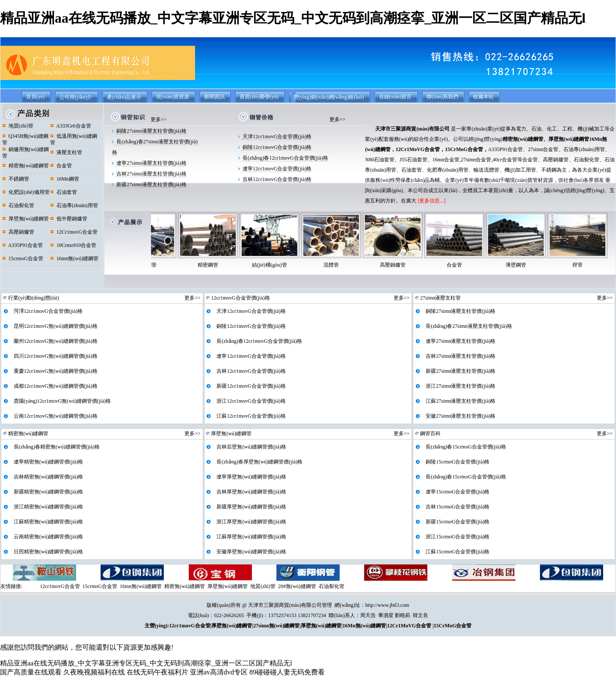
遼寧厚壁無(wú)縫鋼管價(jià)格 (251, 477)
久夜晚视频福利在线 (94, 672)
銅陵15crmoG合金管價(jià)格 (457, 462)
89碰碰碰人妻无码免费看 (287, 672)
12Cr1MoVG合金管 (418, 149)
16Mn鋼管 (65, 179)
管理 (327, 605)
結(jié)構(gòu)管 (285, 265)
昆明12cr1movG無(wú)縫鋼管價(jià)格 (55, 326)
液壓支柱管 (66, 152)
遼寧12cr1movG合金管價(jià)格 (276, 169)
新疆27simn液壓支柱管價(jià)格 (151, 184)
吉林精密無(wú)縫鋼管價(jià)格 (48, 477)
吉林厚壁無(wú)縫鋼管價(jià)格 (251, 492)
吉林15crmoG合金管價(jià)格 (457, 507)
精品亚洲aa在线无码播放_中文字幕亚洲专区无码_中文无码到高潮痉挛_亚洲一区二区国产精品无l (293, 18)
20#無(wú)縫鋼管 (297, 586)
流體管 (347, 265)
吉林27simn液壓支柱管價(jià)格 (151, 174)
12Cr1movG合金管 (74, 232)
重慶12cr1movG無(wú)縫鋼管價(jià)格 (55, 371)
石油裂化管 (18, 205)
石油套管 (64, 192)
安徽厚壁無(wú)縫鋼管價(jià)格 (251, 552)
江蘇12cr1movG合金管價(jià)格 (250, 416)
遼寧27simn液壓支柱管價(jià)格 (151, 163)
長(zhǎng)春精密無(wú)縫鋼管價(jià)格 (56, 447)
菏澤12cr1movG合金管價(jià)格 (47, 311)
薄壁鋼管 (532, 265)
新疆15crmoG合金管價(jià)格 (457, 522)
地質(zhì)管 (18, 126)
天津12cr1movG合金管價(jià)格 (276, 137)
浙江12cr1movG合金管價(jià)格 (250, 401)
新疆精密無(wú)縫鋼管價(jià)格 (48, 492)
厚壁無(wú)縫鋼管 (26, 219)
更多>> (159, 119)
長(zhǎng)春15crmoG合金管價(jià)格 (465, 447)
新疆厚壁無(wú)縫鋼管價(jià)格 (251, 507)
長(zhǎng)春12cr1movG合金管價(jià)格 (285, 158)
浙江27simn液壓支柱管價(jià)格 (460, 386)
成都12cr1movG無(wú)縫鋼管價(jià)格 (55, 386)
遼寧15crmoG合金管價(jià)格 (457, 492)
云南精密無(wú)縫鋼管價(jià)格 (48, 537)
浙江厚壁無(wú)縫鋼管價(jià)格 (251, 522)
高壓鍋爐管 (18, 232)
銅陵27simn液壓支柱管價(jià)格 (151, 131)
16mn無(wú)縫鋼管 (74, 258)
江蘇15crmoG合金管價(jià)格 (457, 552)
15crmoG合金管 (23, 258)
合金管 (61, 166)
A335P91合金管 (23, 245)
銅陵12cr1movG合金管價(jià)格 (276, 147)
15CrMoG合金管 (464, 149)
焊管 (593, 265)
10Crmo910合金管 (73, 245)
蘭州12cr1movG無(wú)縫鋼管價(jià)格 (55, 341)
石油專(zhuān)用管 (74, 205)
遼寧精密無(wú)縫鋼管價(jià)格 (48, 462)
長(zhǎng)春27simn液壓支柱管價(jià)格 (468, 326)
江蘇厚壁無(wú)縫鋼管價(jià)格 (251, 537)
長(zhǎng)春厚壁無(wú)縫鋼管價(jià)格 (259, 462)
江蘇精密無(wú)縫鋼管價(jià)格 (48, 522)
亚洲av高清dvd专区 (219, 672)
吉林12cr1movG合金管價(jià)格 (276, 179)
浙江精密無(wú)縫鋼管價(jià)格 (48, 507)
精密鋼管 (224, 265)
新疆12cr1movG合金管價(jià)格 (250, 386)
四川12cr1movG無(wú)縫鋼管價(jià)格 (55, 356)
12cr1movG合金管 (60, 586)
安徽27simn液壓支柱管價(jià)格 (460, 416)
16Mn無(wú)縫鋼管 (364, 626)
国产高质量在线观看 (31, 672)
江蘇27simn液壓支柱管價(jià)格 (460, 401)
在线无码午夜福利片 (157, 672)
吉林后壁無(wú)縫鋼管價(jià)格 (251, 447)
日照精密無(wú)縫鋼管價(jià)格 (48, 552)
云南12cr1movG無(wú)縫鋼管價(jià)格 (55, 416)
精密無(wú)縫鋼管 (26, 166)
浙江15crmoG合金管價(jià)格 (457, 537)
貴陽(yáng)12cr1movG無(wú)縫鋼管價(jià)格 (62, 401)
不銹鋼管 (16, 179)
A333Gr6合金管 (71, 126)
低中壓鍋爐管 (69, 219)
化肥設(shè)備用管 (26, 192)
